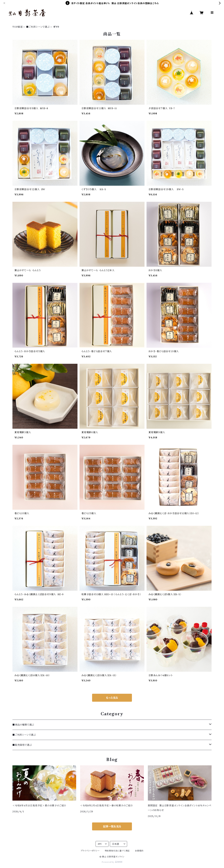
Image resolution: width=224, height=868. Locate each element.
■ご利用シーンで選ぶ (38, 27)
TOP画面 (18, 27)
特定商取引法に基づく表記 (117, 851)
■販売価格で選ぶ (22, 745)
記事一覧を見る (112, 826)
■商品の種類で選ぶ (23, 725)
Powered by (112, 862)
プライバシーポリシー (90, 851)
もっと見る (112, 698)
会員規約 (139, 851)
